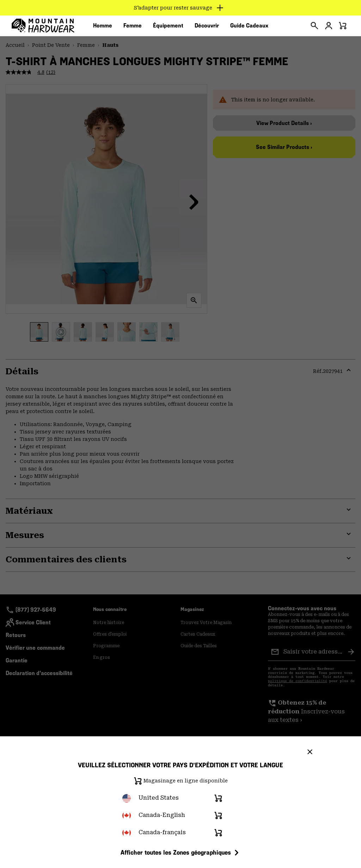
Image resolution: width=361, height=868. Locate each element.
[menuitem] (103, 28)
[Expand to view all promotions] (181, 8)
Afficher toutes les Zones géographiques (181, 853)
